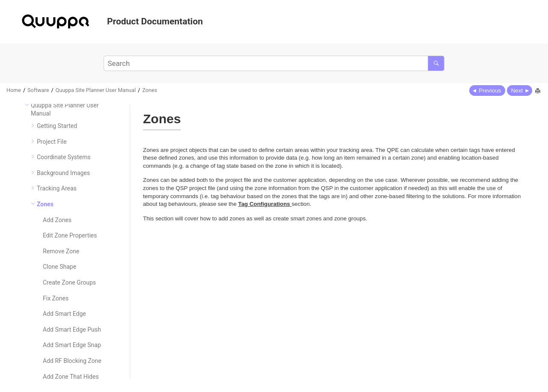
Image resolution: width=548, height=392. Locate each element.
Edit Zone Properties (70, 235)
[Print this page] (539, 92)
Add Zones (57, 220)
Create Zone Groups (69, 282)
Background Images (63, 173)
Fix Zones (56, 298)
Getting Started (57, 126)
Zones (150, 90)
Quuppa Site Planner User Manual (96, 90)
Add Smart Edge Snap (72, 345)
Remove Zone (61, 251)
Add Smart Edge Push (72, 330)
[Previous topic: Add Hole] (487, 90)
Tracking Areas (57, 188)
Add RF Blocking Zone (72, 361)
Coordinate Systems (64, 157)
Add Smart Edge (64, 314)
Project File (52, 142)
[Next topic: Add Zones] (520, 90)
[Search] (436, 63)
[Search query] (274, 63)
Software (38, 90)
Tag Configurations (265, 204)
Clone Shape (60, 267)
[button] (27, 105)
